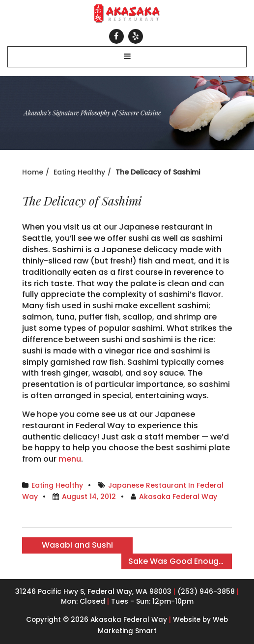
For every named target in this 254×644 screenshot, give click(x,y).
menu (70, 459)
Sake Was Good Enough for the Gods (180, 561)
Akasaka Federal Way (178, 497)
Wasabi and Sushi (77, 545)
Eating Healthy (79, 172)
